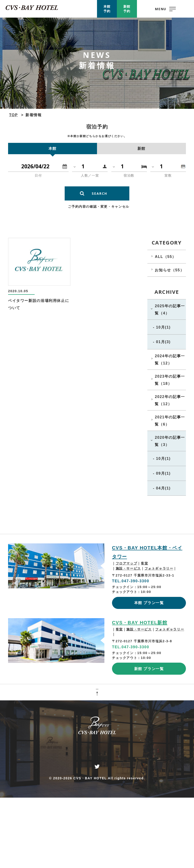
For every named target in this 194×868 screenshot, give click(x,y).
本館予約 (107, 9)
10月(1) (163, 327)
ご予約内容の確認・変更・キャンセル (99, 207)
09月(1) (163, 473)
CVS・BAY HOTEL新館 (140, 623)
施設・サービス (128, 568)
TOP (13, 115)
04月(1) (163, 488)
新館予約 (127, 9)
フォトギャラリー (159, 568)
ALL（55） (165, 257)
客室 (144, 563)
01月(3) (163, 342)
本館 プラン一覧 (149, 603)
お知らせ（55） (169, 270)
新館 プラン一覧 (149, 669)
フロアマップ (127, 563)
